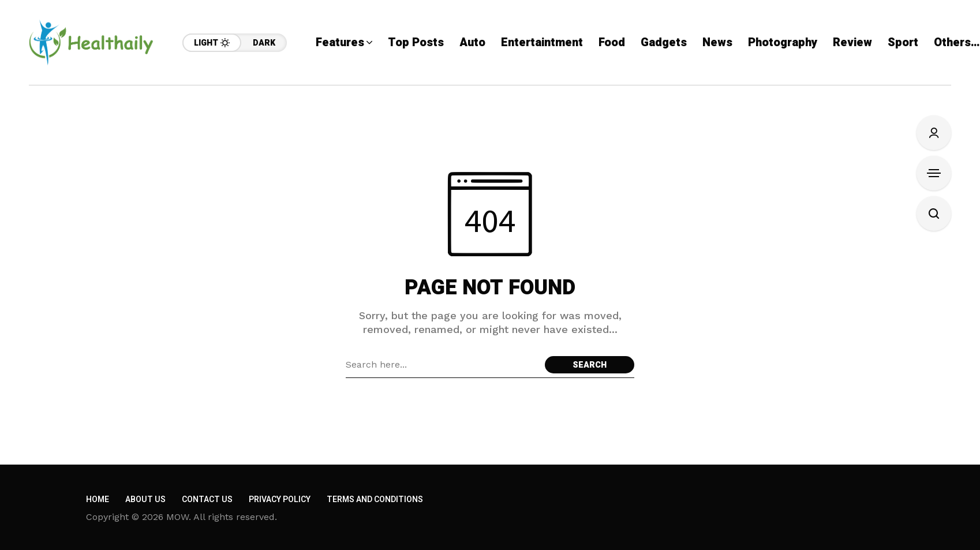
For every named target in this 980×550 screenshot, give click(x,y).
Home (98, 500)
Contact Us (207, 500)
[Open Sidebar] (934, 173)
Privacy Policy (280, 500)
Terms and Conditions (375, 500)
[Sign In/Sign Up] (934, 133)
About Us (145, 500)
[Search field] (442, 365)
